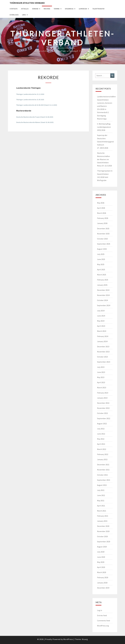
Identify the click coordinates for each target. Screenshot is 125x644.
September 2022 (104, 418)
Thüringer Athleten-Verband (27, 3)
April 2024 (101, 326)
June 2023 (101, 372)
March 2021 (102, 511)
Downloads (14, 15)
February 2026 (103, 218)
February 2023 (103, 393)
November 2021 (103, 470)
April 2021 (101, 506)
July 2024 (101, 311)
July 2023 (101, 367)
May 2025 (101, 264)
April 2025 (101, 269)
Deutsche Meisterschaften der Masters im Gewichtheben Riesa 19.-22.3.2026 (104, 159)
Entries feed (102, 615)
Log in (100, 610)
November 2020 (103, 531)
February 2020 (103, 577)
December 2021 (103, 465)
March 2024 (102, 331)
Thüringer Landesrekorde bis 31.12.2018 (30, 94)
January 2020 (102, 583)
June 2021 (101, 495)
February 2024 (103, 336)
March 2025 (102, 275)
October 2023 (102, 357)
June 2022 (101, 434)
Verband (35, 9)
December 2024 (103, 290)
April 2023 (101, 382)
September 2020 (104, 542)
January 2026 (102, 223)
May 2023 (101, 377)
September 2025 (104, 244)
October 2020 (102, 536)
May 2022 (101, 439)
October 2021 (102, 475)
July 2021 (101, 490)
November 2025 (103, 234)
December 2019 (103, 588)
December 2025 (103, 228)
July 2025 (101, 254)
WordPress (68, 639)
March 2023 (102, 388)
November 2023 (103, 352)
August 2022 (102, 424)
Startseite (14, 9)
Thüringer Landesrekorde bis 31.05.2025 (30, 100)
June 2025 (101, 259)
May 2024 (101, 321)
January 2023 (102, 398)
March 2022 (102, 449)
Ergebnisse (69, 9)
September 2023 (104, 362)
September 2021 (104, 480)
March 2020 (102, 572)
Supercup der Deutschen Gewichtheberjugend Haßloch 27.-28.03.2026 (105, 142)
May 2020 (101, 562)
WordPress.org (103, 626)
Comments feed (103, 621)
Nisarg (85, 639)
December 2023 (103, 347)
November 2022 (103, 408)
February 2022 (103, 454)
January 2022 (102, 459)
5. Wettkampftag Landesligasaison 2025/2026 (104, 127)
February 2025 (103, 280)
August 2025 (102, 249)
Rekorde (47, 9)
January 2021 (102, 521)
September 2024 (104, 305)
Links (24, 15)
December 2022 (103, 403)
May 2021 (101, 501)
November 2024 (103, 295)
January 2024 (102, 341)
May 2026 (101, 203)
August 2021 (102, 485)
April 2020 (101, 567)
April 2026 (101, 208)
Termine (57, 9)
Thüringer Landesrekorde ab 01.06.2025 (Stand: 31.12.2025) (37, 105)
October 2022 (102, 413)
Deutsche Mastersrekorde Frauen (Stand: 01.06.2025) (35, 117)
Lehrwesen (83, 9)
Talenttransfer (98, 9)
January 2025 (102, 285)
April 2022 (101, 444)
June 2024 (101, 316)
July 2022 (101, 429)
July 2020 (101, 552)
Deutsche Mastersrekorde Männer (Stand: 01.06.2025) (35, 122)
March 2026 (102, 213)
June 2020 (101, 557)
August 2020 (102, 547)
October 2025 (102, 239)
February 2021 (103, 516)
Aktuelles (25, 9)
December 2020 (103, 526)
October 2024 (102, 300)
